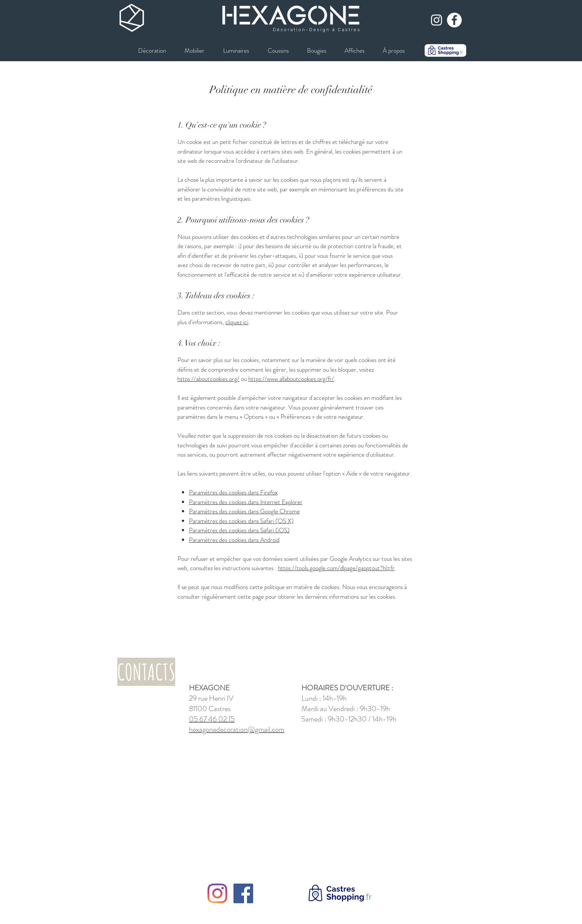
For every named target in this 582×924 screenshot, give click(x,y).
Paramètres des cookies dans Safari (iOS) (239, 530)
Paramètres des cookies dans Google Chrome (244, 511)
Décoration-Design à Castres (317, 30)
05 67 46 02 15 (212, 719)
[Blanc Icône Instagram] (436, 20)
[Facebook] (243, 893)
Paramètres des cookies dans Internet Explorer (246, 502)
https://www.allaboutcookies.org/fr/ (291, 379)
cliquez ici (237, 322)
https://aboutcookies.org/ (208, 379)
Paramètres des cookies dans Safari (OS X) (241, 521)
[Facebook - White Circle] (454, 20)
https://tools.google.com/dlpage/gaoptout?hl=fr (336, 568)
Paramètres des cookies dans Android (234, 540)
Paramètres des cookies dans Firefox (233, 492)
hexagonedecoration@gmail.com (237, 729)
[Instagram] (217, 893)
